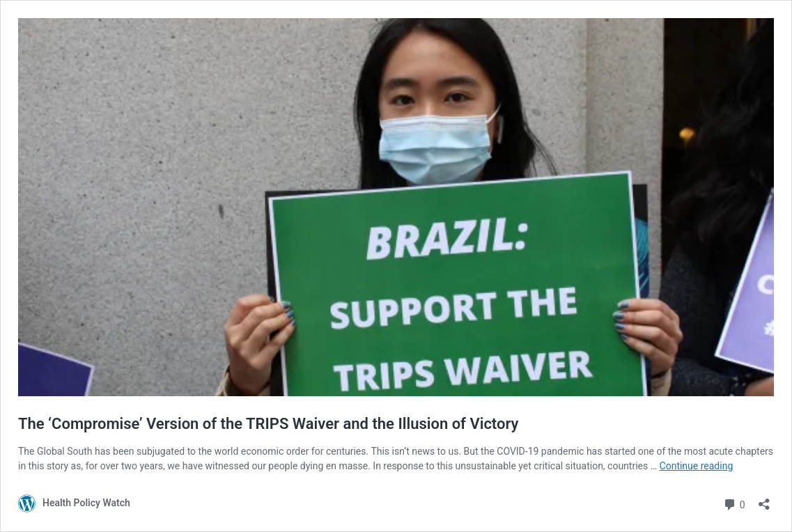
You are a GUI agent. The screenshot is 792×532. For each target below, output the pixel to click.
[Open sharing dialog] (764, 500)
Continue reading (697, 466)
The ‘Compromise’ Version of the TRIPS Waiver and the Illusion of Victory (268, 424)
